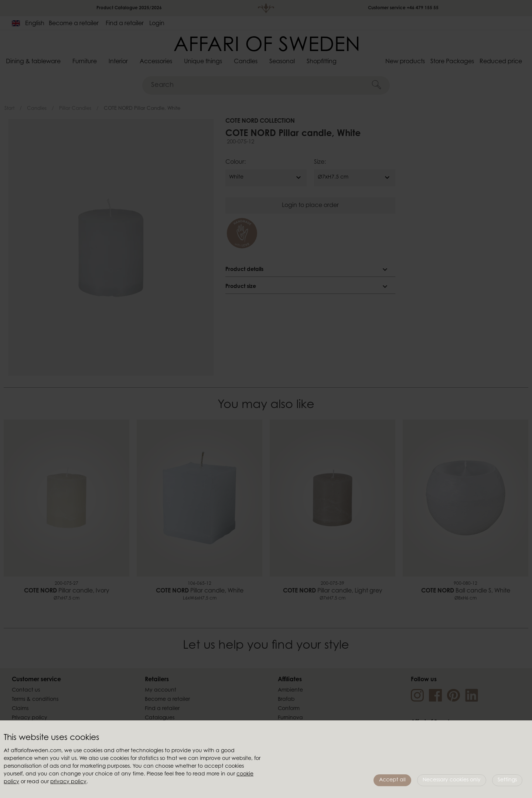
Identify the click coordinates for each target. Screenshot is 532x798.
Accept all (392, 780)
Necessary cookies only (452, 780)
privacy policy (68, 782)
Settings (507, 780)
